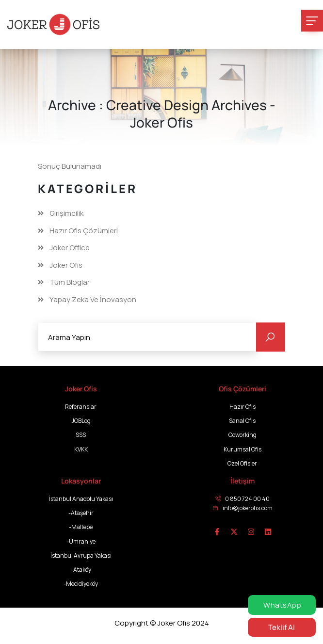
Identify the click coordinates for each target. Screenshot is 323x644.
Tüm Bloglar (70, 282)
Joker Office (70, 248)
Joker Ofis (66, 265)
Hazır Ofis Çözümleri (84, 231)
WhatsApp (282, 605)
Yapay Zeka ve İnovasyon (93, 300)
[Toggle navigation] (312, 21)
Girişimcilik (66, 213)
